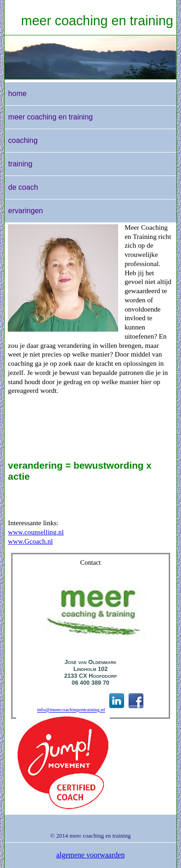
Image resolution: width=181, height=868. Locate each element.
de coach (23, 187)
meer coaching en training (97, 21)
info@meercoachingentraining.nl (71, 710)
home (17, 94)
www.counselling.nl (36, 532)
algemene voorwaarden (91, 855)
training (20, 164)
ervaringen (26, 211)
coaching (23, 140)
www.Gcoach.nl (30, 541)
